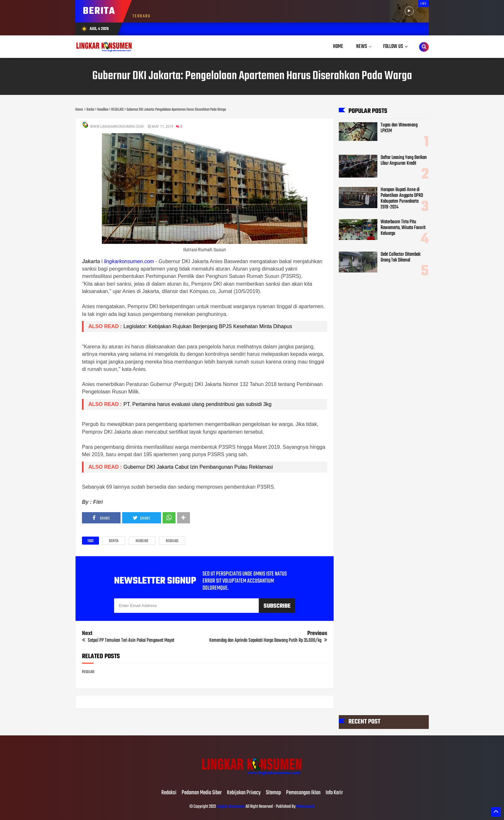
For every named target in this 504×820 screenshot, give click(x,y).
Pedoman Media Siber (202, 793)
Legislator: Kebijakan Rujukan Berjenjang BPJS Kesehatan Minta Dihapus (208, 326)
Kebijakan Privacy (244, 793)
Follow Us (393, 46)
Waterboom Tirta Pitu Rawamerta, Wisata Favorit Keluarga (403, 228)
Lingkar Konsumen (231, 807)
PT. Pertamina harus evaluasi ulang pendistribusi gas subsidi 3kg (198, 404)
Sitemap (273, 793)
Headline (142, 541)
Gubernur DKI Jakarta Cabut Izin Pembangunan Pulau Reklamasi (198, 467)
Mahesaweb (305, 807)
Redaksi (169, 793)
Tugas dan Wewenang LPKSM (399, 128)
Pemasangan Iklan (303, 793)
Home (338, 46)
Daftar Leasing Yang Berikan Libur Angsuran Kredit (404, 161)
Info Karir (334, 793)
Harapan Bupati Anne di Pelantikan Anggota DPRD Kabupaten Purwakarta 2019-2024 (402, 198)
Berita (114, 541)
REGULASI (172, 541)
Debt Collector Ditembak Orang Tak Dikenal (401, 257)
